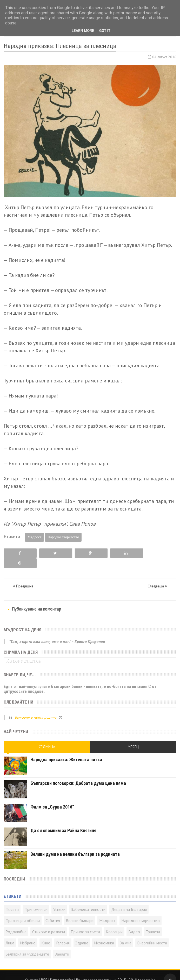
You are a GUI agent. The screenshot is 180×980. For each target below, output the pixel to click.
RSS (44, 970)
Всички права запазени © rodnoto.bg (116, 970)
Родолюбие (16, 922)
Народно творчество (63, 537)
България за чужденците (27, 944)
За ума (126, 933)
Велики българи (80, 910)
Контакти (31, 970)
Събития (53, 910)
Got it (105, 31)
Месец (133, 737)
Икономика (104, 933)
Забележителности (88, 899)
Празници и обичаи (23, 910)
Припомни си (36, 899)
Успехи (59, 899)
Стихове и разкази (49, 922)
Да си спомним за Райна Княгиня (63, 820)
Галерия (63, 933)
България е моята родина (36, 707)
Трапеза (153, 922)
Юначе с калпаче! (24, 651)
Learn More (83, 31)
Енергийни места (152, 933)
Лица (10, 933)
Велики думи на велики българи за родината (75, 844)
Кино (46, 933)
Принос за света (85, 922)
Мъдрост (35, 537)
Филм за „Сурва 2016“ (52, 797)
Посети (12, 899)
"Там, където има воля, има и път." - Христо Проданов (57, 631)
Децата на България (129, 899)
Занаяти (62, 944)
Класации (114, 922)
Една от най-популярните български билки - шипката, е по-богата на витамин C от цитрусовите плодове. (80, 679)
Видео (134, 922)
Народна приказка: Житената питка (66, 749)
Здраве (82, 933)
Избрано (28, 933)
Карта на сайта (62, 970)
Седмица (47, 737)
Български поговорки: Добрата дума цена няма (78, 773)
